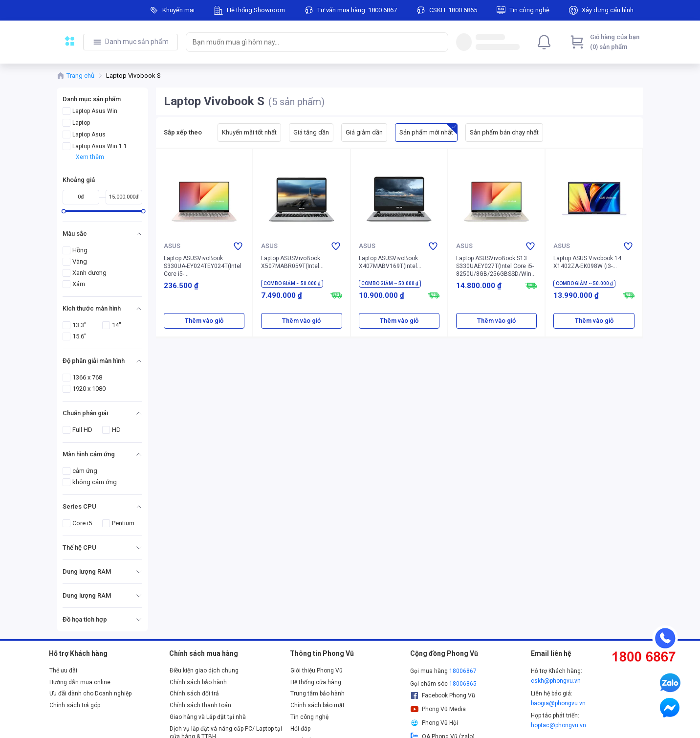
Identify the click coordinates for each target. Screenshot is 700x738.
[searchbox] (308, 42)
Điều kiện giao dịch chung (204, 671)
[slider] (64, 211)
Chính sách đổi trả (194, 693)
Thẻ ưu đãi (63, 671)
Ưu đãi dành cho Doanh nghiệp (90, 693)
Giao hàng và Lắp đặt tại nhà (208, 717)
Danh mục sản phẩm (137, 42)
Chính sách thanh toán (200, 705)
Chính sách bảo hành (198, 682)
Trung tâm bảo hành (317, 693)
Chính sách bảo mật (317, 705)
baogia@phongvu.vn (558, 703)
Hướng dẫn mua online (80, 682)
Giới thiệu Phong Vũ (317, 671)
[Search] (438, 42)
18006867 (463, 671)
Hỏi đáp (300, 729)
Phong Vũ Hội (434, 723)
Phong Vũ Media (438, 709)
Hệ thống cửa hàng (316, 682)
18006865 (463, 684)
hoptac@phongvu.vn (558, 725)
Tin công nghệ (309, 717)
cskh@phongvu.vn (556, 681)
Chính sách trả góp (75, 705)
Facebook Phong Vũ (443, 695)
